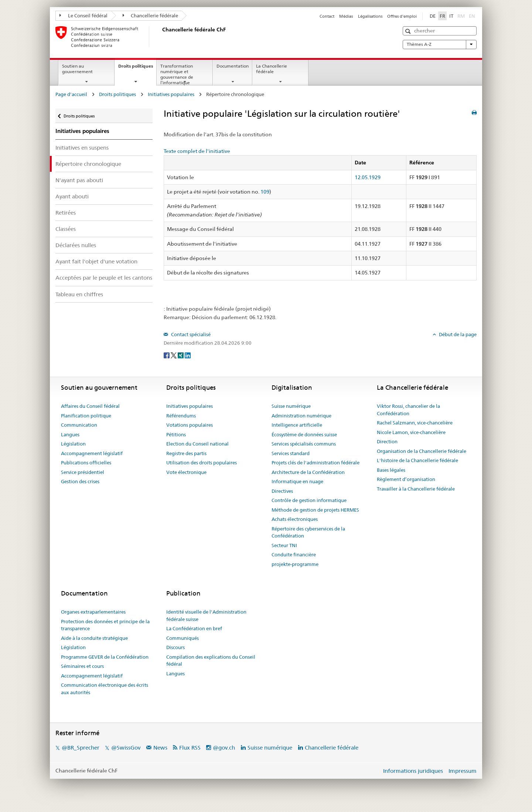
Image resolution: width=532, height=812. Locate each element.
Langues (70, 434)
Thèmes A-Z (440, 44)
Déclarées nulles (76, 245)
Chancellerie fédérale (151, 16)
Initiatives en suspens (82, 148)
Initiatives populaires (171, 94)
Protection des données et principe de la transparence (105, 625)
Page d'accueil (71, 94)
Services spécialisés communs (304, 444)
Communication (79, 425)
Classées (66, 229)
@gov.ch (224, 748)
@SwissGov (126, 748)
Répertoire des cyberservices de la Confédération (308, 532)
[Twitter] (174, 355)
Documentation (233, 66)
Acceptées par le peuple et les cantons (104, 278)
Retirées (66, 213)
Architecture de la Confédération (308, 472)
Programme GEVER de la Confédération (105, 657)
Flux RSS (190, 748)
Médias (346, 16)
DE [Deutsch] (433, 16)
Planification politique (86, 416)
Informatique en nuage (297, 481)
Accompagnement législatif (92, 453)
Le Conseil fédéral (83, 16)
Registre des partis (186, 453)
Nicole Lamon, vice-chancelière (411, 432)
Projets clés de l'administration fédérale (316, 463)
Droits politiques (137, 68)
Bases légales (391, 470)
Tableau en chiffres (79, 294)
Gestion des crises (80, 481)
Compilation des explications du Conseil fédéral (211, 661)
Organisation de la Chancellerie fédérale (422, 451)
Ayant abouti (72, 196)
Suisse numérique (291, 406)
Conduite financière (294, 555)
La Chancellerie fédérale (272, 69)
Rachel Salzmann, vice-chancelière (415, 423)
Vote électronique (186, 472)
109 (265, 192)
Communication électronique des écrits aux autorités (105, 689)
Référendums (181, 416)
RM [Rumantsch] (461, 16)
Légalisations (370, 16)
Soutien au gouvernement (77, 69)
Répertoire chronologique (88, 164)
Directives (282, 491)
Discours (175, 647)
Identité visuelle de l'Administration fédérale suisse (206, 615)
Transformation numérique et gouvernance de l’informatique (177, 74)
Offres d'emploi (402, 16)
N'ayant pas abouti (79, 180)
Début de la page (457, 334)
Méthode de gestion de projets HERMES (315, 510)
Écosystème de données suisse (304, 434)
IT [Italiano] (451, 16)
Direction (387, 441)
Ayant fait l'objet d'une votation (96, 261)
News (160, 748)
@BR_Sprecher (81, 748)
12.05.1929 (368, 177)
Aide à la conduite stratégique (94, 638)
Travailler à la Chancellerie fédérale (416, 489)
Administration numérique (301, 416)
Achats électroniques (295, 519)
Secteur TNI (284, 545)
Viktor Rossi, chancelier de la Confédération (408, 410)
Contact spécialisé (190, 334)
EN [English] (472, 16)
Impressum (463, 771)
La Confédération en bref (194, 628)
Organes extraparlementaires (93, 612)
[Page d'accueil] (161, 37)
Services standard (291, 453)
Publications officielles (86, 463)
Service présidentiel (83, 472)
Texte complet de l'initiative (197, 151)
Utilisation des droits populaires (202, 463)
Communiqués (183, 638)
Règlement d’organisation (406, 479)
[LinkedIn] (188, 355)
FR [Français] (442, 16)
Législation (73, 444)
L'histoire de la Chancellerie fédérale (417, 460)
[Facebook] (167, 355)
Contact (327, 16)
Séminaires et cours (82, 666)
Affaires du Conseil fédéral (90, 406)
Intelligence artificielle (297, 425)
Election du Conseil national (197, 444)
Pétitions (176, 434)
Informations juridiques (413, 771)
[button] (409, 31)
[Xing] (181, 355)
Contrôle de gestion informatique (309, 500)
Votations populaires (190, 425)
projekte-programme (295, 564)
